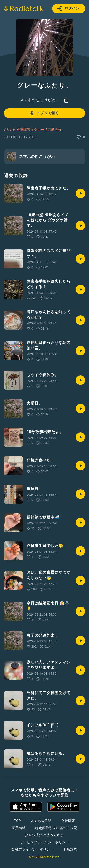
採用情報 (19, 828)
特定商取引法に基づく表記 (56, 828)
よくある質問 (41, 821)
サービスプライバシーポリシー (44, 842)
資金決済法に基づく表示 (44, 835)
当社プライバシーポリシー (33, 849)
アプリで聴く (44, 113)
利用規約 (70, 849)
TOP (17, 821)
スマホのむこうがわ (38, 100)
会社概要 (68, 821)
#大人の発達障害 (17, 130)
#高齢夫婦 (54, 130)
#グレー (38, 130)
